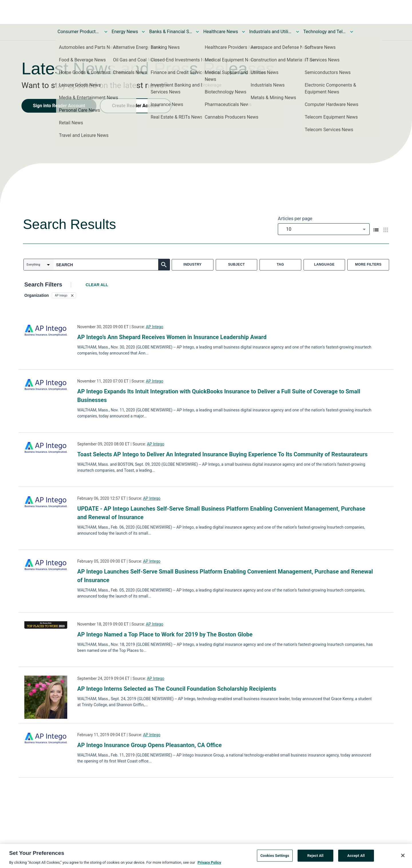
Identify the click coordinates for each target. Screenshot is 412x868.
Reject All (315, 858)
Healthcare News (221, 32)
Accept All (356, 858)
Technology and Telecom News (325, 32)
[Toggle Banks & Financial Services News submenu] (197, 32)
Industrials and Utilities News (271, 32)
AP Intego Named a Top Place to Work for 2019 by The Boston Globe (165, 634)
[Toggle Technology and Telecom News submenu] (352, 32)
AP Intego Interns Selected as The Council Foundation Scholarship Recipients (177, 689)
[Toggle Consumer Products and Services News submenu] (106, 32)
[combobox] (324, 229)
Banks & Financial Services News (171, 32)
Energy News (125, 32)
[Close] (403, 857)
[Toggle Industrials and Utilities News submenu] (298, 32)
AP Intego (155, 327)
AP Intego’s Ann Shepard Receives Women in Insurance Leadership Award (172, 337)
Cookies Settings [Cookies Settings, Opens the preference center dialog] (275, 858)
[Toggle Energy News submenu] (143, 32)
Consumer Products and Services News (79, 32)
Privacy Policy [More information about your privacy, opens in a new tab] (209, 864)
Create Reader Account (136, 106)
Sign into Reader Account (59, 106)
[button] (64, 295)
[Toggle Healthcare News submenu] (243, 32)
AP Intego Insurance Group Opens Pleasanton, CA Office (149, 745)
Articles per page (295, 219)
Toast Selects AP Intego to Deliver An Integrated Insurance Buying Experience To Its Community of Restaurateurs (222, 454)
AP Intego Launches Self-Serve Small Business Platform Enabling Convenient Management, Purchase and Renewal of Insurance (225, 576)
